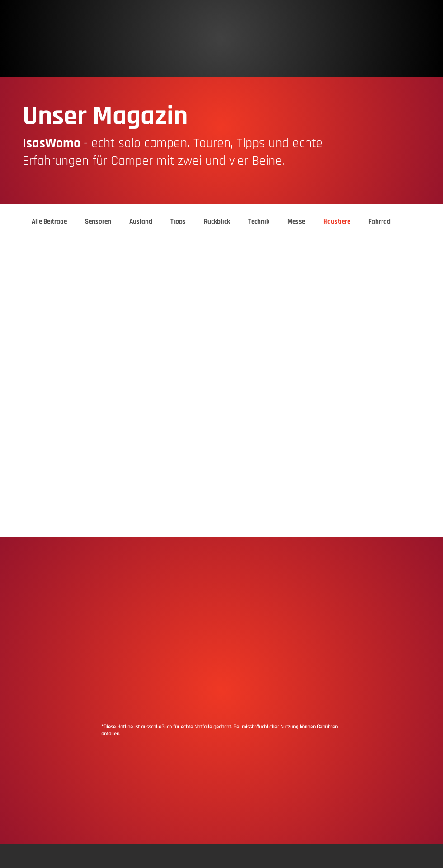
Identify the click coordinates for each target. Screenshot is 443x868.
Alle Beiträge (49, 222)
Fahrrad (379, 222)
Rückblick (217, 222)
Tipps (178, 222)
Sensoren (98, 222)
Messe (296, 222)
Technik (259, 222)
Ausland (141, 222)
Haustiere (337, 222)
